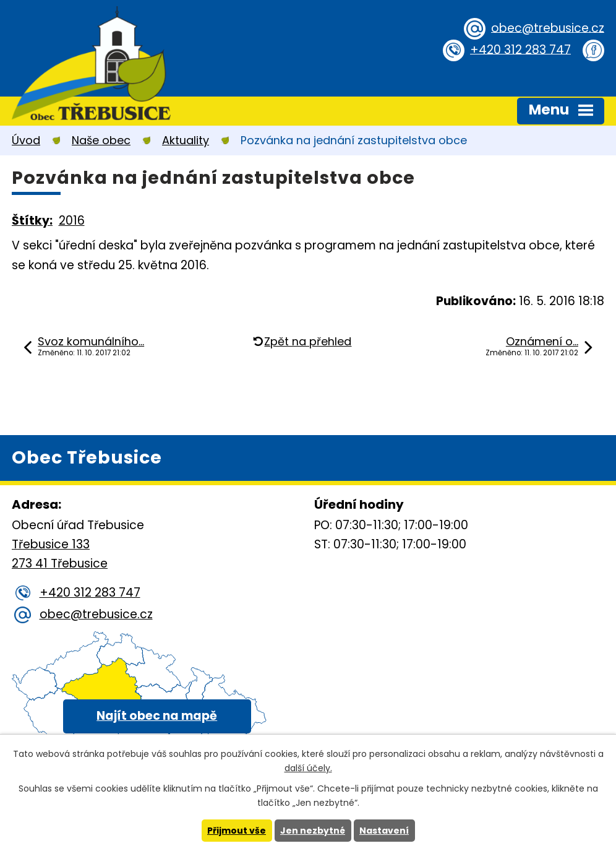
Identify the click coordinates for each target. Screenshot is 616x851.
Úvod (26, 140)
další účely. (308, 768)
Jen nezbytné (313, 831)
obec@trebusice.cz (548, 28)
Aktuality (186, 140)
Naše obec (101, 140)
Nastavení (384, 831)
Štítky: (32, 221)
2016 (72, 221)
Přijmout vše (237, 831)
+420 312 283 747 (520, 49)
